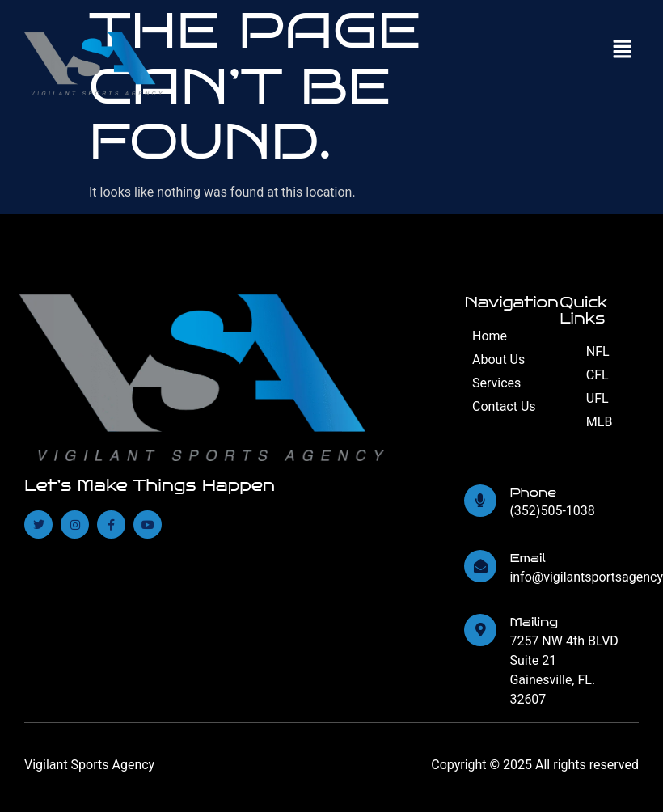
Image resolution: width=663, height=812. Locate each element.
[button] (623, 50)
